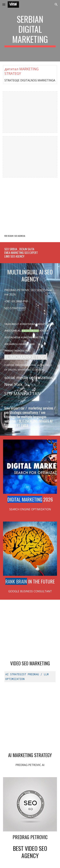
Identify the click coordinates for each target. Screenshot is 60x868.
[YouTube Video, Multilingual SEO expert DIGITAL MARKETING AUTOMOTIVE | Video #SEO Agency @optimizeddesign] (30, 631)
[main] (30, 31)
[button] (4, 4)
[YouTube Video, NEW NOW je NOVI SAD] (30, 205)
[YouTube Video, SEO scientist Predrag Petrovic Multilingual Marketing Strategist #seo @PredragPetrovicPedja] (30, 722)
